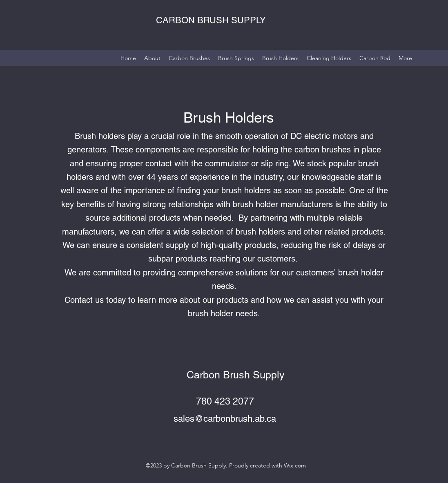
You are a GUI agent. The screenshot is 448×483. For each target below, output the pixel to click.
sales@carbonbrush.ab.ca (225, 419)
